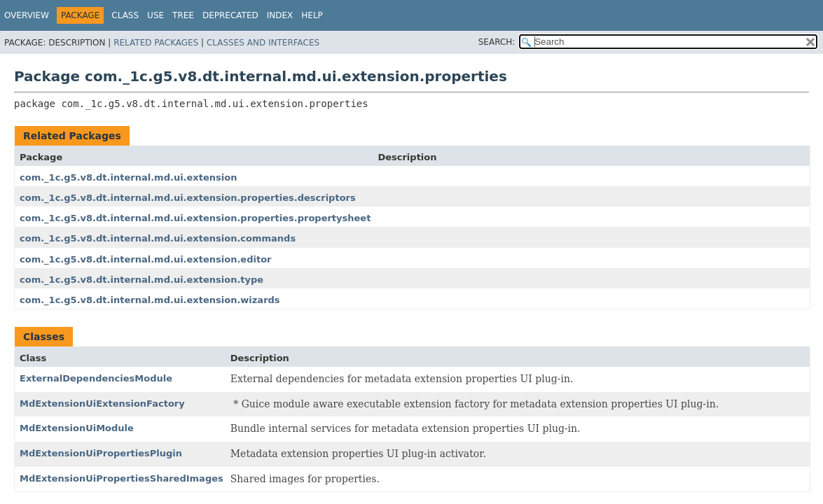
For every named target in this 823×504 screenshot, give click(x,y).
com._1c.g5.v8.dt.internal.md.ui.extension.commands (158, 238)
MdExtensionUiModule (77, 428)
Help (312, 15)
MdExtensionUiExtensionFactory (102, 404)
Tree (183, 15)
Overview (27, 15)
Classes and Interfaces (263, 43)
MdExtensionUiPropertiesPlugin (101, 453)
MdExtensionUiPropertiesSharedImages (122, 478)
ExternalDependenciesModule (96, 378)
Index (280, 15)
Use (155, 15)
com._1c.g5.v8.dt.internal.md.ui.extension (128, 177)
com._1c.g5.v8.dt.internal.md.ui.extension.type (141, 280)
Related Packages (156, 43)
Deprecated (230, 15)
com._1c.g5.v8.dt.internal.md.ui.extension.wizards (150, 300)
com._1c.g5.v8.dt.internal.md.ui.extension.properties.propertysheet (195, 218)
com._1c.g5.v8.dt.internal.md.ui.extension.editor (145, 259)
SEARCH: (497, 42)
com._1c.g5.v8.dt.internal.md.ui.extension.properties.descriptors (188, 198)
